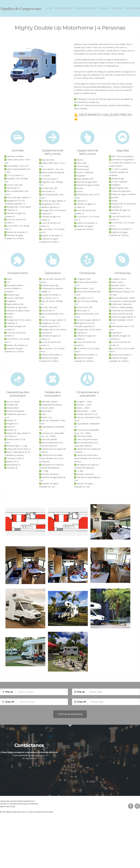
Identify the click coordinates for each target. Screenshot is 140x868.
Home (49, 9)
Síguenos (117, 9)
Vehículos (104, 9)
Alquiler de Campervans (21, 10)
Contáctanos (132, 9)
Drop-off (10, 704)
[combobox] (41, 694)
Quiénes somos (63, 9)
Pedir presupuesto (85, 9)
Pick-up (9, 694)
